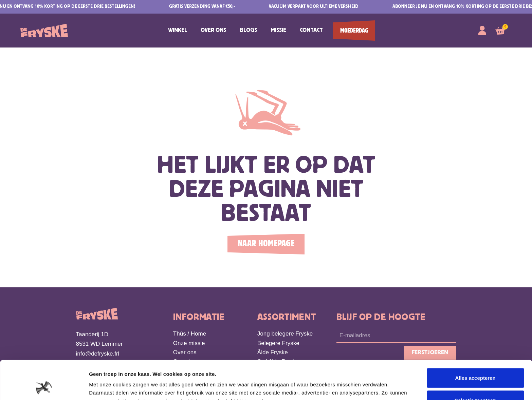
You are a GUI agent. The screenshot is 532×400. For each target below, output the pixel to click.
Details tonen (367, 387)
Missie (278, 30)
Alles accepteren (475, 341)
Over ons (213, 30)
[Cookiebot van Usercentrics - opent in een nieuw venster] (44, 387)
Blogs (248, 30)
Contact (311, 30)
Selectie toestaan (475, 364)
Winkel (178, 30)
